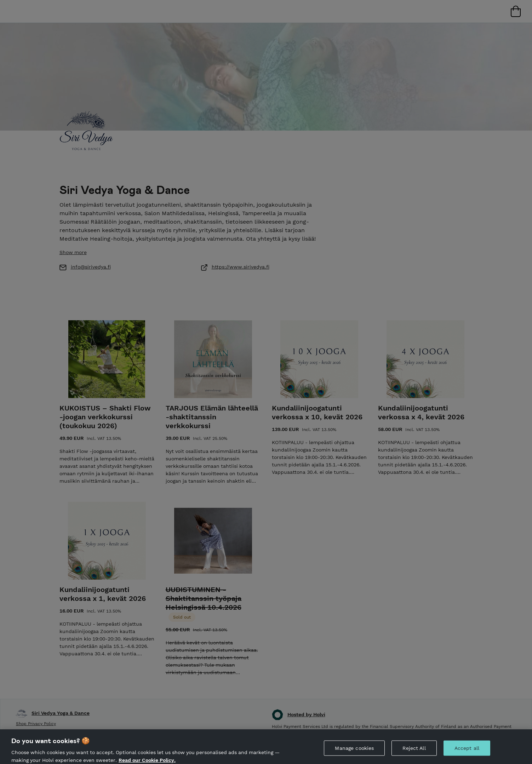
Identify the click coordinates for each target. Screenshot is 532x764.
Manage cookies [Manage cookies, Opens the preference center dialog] (354, 753)
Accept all (467, 753)
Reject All (414, 753)
